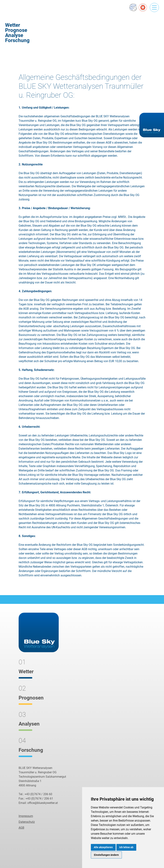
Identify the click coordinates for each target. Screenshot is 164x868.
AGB (21, 828)
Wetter (13, 25)
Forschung (17, 40)
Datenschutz (27, 822)
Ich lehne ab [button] (126, 847)
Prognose (16, 30)
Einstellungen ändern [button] (106, 855)
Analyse (14, 35)
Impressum (26, 816)
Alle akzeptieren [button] (103, 847)
